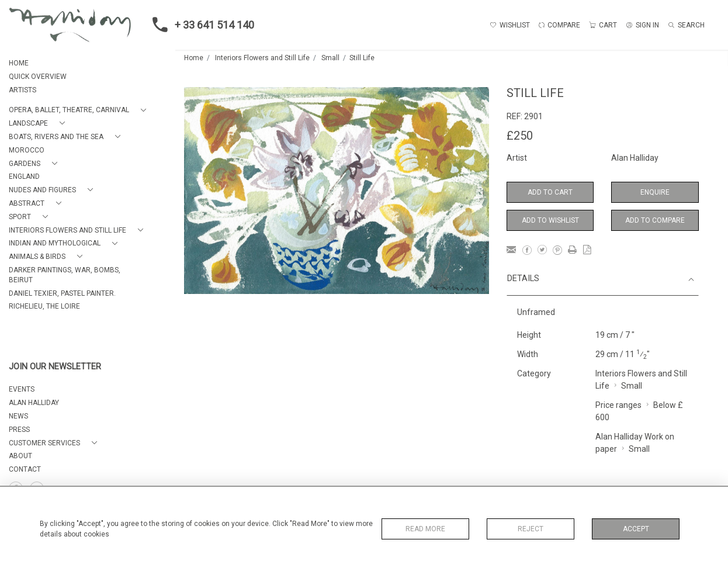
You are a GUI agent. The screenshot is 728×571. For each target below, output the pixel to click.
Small (330, 58)
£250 (520, 136)
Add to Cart (550, 192)
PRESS (19, 430)
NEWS (18, 416)
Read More (425, 529)
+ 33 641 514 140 (200, 25)
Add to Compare (655, 220)
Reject (531, 529)
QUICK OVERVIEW (38, 77)
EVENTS (22, 389)
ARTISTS (22, 90)
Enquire (655, 192)
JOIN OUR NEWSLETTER (55, 367)
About (20, 456)
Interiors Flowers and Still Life (262, 58)
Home (194, 58)
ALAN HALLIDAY (34, 403)
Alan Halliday (635, 158)
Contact (25, 469)
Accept (636, 529)
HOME (19, 63)
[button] (80, 110)
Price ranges (618, 405)
